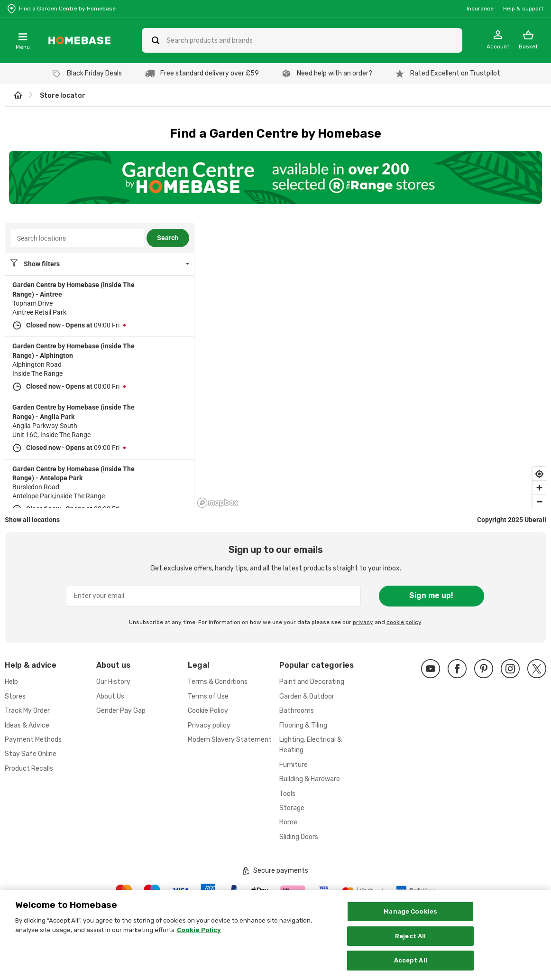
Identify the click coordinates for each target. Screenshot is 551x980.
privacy (363, 622)
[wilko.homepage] (18, 96)
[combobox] (77, 238)
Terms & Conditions (218, 682)
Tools (287, 794)
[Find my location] (539, 474)
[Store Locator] (62, 9)
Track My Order (27, 711)
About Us (110, 696)
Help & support (523, 9)
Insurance (480, 9)
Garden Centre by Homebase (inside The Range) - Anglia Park (73, 412)
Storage (292, 808)
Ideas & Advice (27, 725)
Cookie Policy (208, 711)
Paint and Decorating (312, 682)
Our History (113, 682)
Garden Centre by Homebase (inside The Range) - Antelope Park (73, 473)
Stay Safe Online (31, 754)
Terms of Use (208, 696)
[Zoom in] (539, 488)
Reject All (410, 937)
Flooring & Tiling (303, 725)
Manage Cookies (410, 912)
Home (288, 822)
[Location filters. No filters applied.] (100, 264)
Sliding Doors (299, 837)
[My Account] (498, 40)
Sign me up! (431, 595)
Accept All (411, 962)
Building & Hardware (310, 779)
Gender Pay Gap (121, 711)
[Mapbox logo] (218, 503)
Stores (15, 696)
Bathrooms (297, 711)
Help (11, 682)
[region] (372, 366)
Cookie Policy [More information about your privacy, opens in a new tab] (199, 931)
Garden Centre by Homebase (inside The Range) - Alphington (73, 350)
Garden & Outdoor (307, 696)
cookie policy (404, 622)
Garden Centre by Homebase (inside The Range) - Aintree (73, 289)
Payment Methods (33, 740)
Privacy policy (209, 725)
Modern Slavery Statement (230, 740)
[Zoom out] (539, 501)
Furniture (294, 765)
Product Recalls (29, 769)
